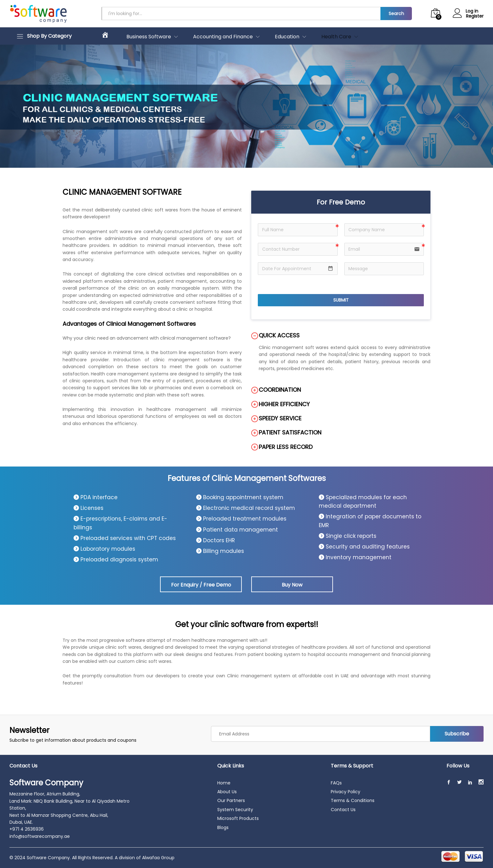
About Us (227, 792)
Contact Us (343, 810)
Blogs (223, 827)
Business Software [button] (149, 37)
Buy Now (292, 585)
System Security (235, 810)
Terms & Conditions (353, 800)
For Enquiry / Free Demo (201, 585)
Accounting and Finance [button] (223, 37)
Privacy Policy (346, 792)
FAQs (336, 783)
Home (224, 783)
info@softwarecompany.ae (40, 836)
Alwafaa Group (158, 858)
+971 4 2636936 (27, 829)
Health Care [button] (336, 37)
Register (475, 16)
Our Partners (231, 800)
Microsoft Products (238, 818)
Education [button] (287, 37)
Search (396, 14)
